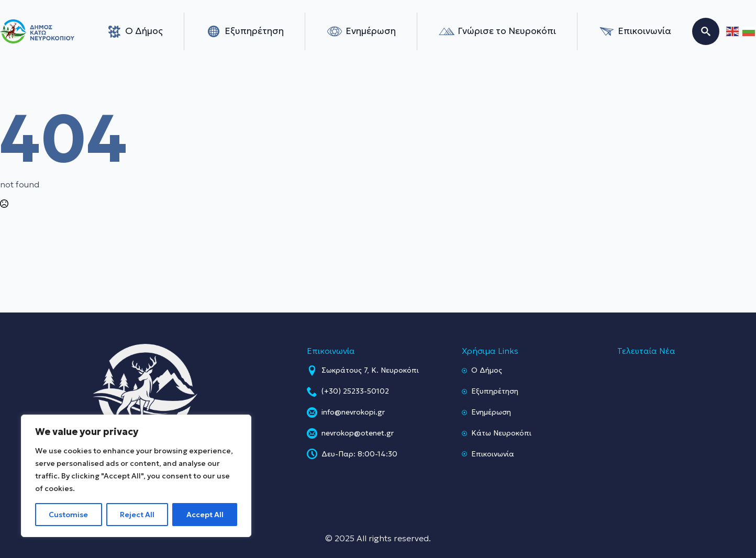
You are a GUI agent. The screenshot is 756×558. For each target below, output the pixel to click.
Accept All (205, 515)
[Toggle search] (706, 31)
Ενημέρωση (361, 31)
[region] (136, 476)
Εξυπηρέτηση (244, 31)
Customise (68, 515)
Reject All (137, 515)
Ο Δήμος (134, 31)
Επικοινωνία (635, 31)
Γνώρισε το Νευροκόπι (497, 31)
